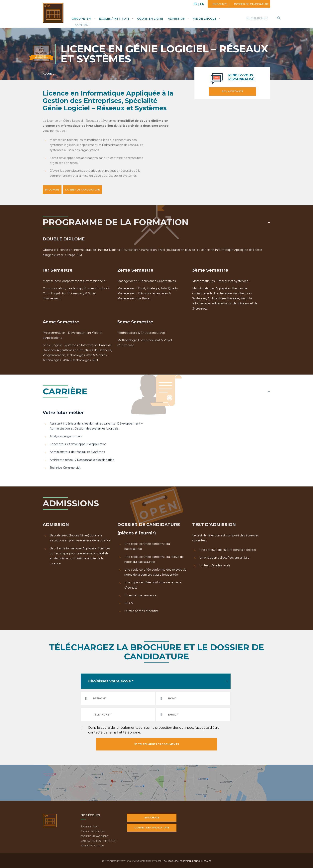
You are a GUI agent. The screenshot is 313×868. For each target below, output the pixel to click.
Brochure (220, 4)
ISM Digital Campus (92, 845)
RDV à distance (232, 91)
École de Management (95, 836)
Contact (83, 25)
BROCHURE (55, 190)
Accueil (48, 74)
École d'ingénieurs (93, 831)
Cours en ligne (150, 19)
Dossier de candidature (251, 4)
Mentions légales (202, 860)
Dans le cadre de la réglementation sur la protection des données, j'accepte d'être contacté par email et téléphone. (154, 729)
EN (202, 4)
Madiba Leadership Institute (99, 840)
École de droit (90, 826)
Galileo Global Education (177, 860)
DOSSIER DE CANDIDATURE (91, 190)
